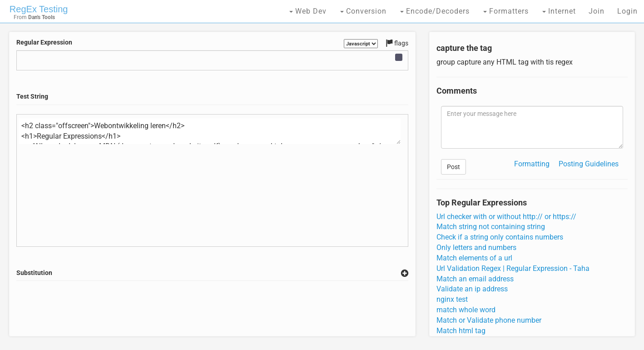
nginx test (452, 299)
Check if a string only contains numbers (500, 237)
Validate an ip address (472, 289)
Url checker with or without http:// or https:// (506, 217)
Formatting (532, 164)
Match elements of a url (474, 258)
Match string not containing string (491, 227)
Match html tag (461, 331)
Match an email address (475, 279)
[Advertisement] (213, 309)
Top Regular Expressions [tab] (482, 203)
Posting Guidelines (589, 164)
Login (627, 11)
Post (453, 167)
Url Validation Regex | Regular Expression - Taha (513, 268)
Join (597, 11)
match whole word (466, 310)
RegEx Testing (39, 9)
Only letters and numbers (476, 247)
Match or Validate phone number (489, 320)
